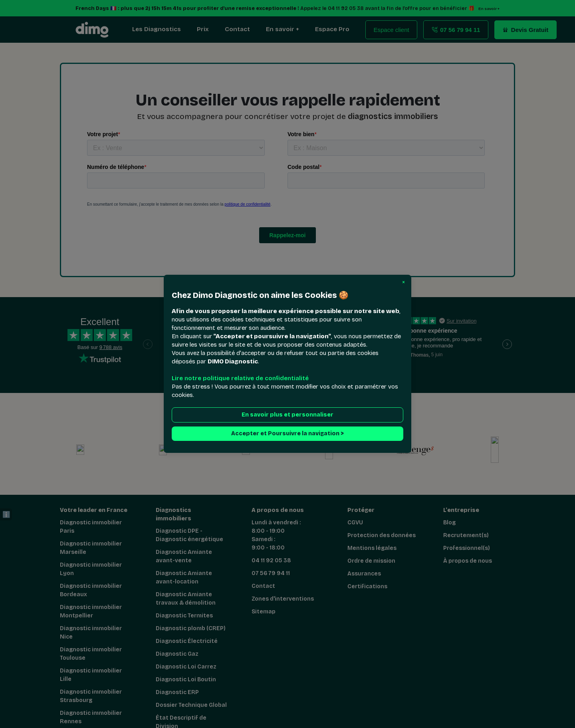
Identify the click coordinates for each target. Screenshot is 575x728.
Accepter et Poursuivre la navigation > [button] (287, 434)
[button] (403, 282)
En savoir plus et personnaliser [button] (287, 415)
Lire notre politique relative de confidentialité (240, 379)
